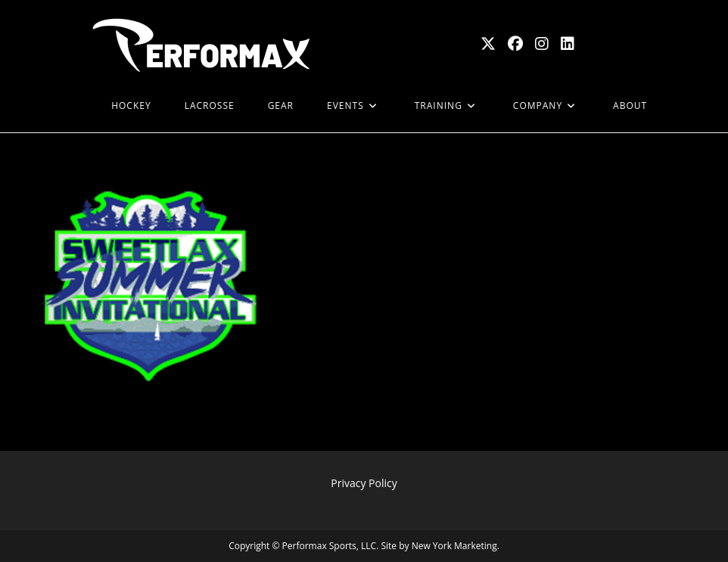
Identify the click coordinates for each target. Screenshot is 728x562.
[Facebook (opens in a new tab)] (515, 44)
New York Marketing (454, 546)
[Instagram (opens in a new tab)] (542, 44)
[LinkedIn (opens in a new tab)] (568, 44)
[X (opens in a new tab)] (488, 44)
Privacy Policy (364, 483)
